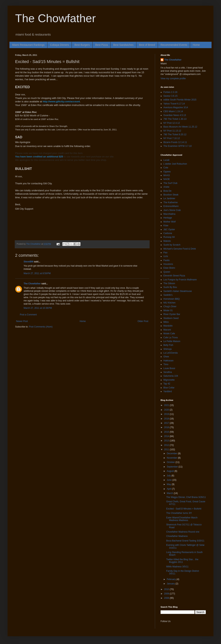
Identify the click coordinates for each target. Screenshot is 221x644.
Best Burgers (82, 45)
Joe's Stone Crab (172, 210)
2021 (167, 405)
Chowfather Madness (177, 536)
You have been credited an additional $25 (39, 157)
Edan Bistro (169, 268)
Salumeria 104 (171, 376)
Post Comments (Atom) (41, 327)
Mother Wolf (169, 222)
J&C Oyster (169, 229)
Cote (166, 168)
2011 (167, 450)
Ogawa (167, 172)
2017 (167, 423)
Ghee (166, 357)
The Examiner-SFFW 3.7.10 (177, 146)
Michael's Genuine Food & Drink (180, 249)
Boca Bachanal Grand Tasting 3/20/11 (185, 541)
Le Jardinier (169, 198)
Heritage (168, 218)
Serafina (168, 372)
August (171, 471)
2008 (167, 598)
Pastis (167, 260)
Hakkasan (168, 361)
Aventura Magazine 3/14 (176, 107)
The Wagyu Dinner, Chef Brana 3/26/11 (186, 497)
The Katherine (170, 202)
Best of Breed (147, 45)
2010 (167, 589)
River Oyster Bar (172, 314)
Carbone (168, 233)
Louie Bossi (169, 368)
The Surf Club (170, 183)
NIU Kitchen (169, 303)
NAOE (167, 179)
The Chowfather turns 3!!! (179, 513)
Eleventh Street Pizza (174, 276)
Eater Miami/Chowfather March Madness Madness (182, 519)
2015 (167, 432)
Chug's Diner (170, 306)
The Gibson (169, 283)
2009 (167, 594)
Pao (165, 253)
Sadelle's (168, 295)
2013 (167, 441)
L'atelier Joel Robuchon (175, 164)
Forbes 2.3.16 (170, 92)
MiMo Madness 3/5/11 (177, 567)
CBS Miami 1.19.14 (173, 111)
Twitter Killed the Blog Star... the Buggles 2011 (182, 561)
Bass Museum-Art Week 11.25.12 (180, 127)
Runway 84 (169, 237)
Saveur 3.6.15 (170, 96)
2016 (167, 427)
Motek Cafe (169, 334)
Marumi (167, 330)
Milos (166, 322)
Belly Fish (168, 345)
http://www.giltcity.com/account (61, 101)
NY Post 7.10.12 (172, 138)
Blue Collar (169, 388)
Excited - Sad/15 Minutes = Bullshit (184, 509)
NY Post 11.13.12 (172, 131)
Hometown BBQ (172, 299)
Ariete (166, 187)
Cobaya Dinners (59, 45)
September (173, 467)
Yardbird (168, 391)
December (172, 453)
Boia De (167, 191)
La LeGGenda (170, 353)
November (172, 458)
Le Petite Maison (172, 341)
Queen (167, 272)
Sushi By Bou (170, 287)
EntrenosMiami (171, 206)
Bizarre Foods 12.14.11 (175, 142)
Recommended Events (174, 45)
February (172, 579)
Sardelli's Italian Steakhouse (178, 291)
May (169, 484)
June (170, 480)
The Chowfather (55, 18)
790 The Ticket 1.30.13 (175, 119)
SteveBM (28, 262)
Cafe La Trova (170, 338)
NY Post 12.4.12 (172, 123)
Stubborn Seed (171, 318)
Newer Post (22, 321)
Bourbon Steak (171, 195)
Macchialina (169, 214)
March (170, 493)
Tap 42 (167, 384)
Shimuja (167, 349)
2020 (167, 410)
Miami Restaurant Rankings (28, 45)
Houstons (168, 264)
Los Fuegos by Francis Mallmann (180, 280)
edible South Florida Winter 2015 (180, 100)
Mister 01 (168, 310)
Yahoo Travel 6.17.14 (174, 104)
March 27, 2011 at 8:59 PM (37, 273)
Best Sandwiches (123, 45)
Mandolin (168, 326)
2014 (167, 436)
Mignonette (169, 380)
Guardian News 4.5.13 (175, 115)
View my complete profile (173, 79)
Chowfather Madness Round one (183, 532)
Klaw (166, 226)
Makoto (167, 241)
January (171, 584)
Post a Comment (28, 315)
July (169, 476)
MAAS (167, 175)
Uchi (166, 256)
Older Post (143, 321)
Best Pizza (101, 45)
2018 (167, 419)
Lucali (166, 160)
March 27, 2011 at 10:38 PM (38, 308)
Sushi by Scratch (172, 245)
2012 (167, 445)
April (169, 489)
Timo (166, 364)
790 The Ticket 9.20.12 (175, 135)
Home (196, 45)
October (171, 462)
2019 (167, 414)
